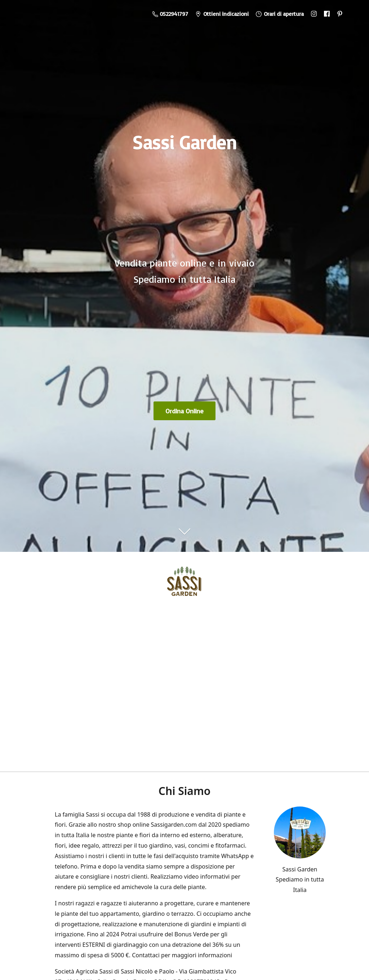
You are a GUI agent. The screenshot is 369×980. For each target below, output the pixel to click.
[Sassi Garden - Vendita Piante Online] (184, 584)
